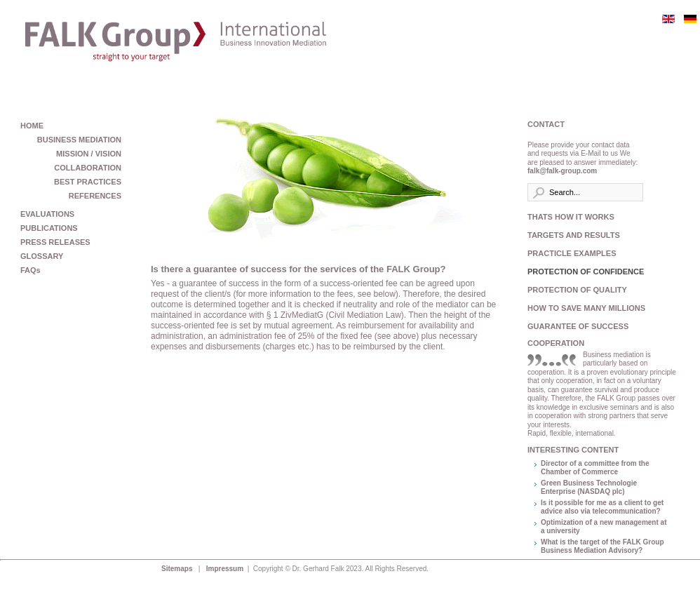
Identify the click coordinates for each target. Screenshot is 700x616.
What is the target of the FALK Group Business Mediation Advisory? (603, 547)
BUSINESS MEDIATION (79, 140)
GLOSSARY (42, 256)
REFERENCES (95, 196)
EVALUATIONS (47, 214)
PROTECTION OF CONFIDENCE (583, 272)
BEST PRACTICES (88, 182)
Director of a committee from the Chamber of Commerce (595, 468)
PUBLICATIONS (49, 228)
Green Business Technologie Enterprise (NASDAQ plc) (589, 488)
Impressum (226, 569)
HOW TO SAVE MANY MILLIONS (583, 308)
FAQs (31, 270)
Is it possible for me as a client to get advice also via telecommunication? (602, 507)
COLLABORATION (88, 168)
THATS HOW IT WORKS (571, 217)
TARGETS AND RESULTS (574, 235)
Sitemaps (178, 569)
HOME (32, 126)
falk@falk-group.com (562, 171)
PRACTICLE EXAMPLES (572, 253)
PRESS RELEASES (55, 242)
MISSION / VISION (89, 154)
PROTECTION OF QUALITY (577, 290)
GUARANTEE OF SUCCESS (578, 326)
